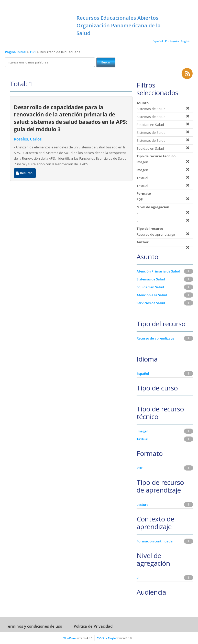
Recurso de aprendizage (155, 338)
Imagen (142, 431)
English (186, 41)
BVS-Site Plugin (106, 638)
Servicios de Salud (151, 303)
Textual (142, 439)
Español (158, 41)
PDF (140, 468)
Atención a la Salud (152, 295)
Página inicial (16, 52)
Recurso (25, 173)
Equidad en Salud (150, 287)
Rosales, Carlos (28, 139)
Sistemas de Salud (151, 279)
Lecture (142, 505)
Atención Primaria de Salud (158, 271)
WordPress (70, 638)
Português (172, 41)
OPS (34, 52)
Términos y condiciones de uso (34, 626)
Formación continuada (155, 541)
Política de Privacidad (93, 626)
